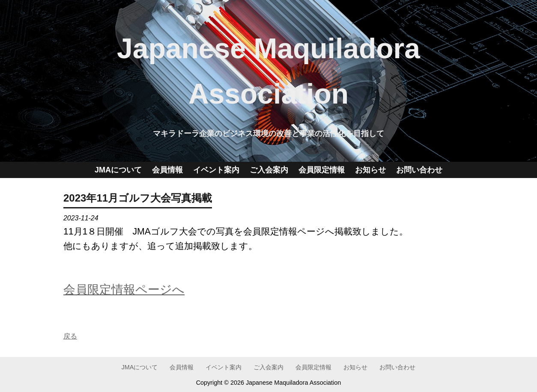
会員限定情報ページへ (124, 289)
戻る (70, 336)
